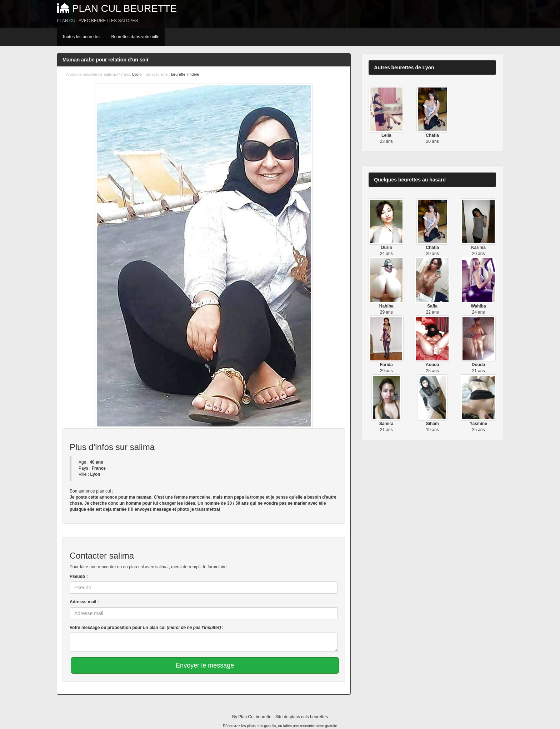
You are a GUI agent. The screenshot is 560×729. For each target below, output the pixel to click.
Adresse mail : (84, 602)
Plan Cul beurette (124, 8)
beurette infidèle (185, 74)
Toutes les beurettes (81, 37)
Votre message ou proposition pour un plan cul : (147, 628)
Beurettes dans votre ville (135, 37)
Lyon (136, 74)
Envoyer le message (205, 665)
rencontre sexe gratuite (319, 726)
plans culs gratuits (261, 726)
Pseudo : (79, 576)
